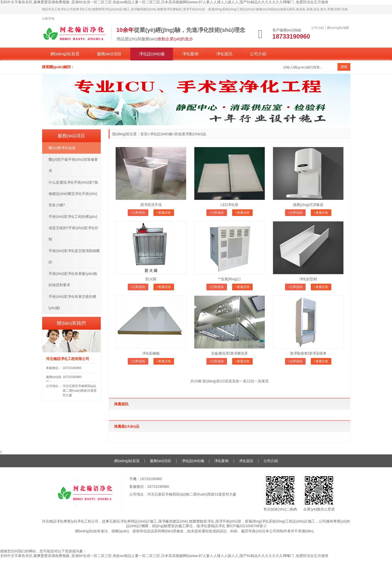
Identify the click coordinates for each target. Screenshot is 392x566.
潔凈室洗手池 (151, 205)
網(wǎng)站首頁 (65, 54)
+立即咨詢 (138, 213)
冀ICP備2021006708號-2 (246, 526)
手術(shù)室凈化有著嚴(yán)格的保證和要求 (73, 279)
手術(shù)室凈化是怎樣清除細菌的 (74, 256)
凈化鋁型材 (308, 279)
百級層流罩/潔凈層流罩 (230, 353)
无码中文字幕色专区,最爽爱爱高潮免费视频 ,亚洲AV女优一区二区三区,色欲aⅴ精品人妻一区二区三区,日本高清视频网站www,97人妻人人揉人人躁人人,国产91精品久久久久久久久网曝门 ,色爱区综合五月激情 (164, 2)
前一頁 (241, 381)
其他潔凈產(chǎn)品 (190, 134)
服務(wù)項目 (109, 54)
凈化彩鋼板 (151, 353)
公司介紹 (258, 54)
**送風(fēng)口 (229, 279)
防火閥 (151, 279)
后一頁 (256, 381)
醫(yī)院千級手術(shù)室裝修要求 (73, 165)
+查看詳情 (164, 213)
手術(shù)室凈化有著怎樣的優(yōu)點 (72, 302)
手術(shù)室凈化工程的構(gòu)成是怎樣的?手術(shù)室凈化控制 (74, 228)
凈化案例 (190, 54)
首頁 (144, 134)
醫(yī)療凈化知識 (62, 148)
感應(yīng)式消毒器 (308, 205)
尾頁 (265, 381)
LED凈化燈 (229, 205)
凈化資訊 (224, 54)
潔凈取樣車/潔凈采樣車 (308, 353)
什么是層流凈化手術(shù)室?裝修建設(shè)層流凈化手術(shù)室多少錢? (74, 194)
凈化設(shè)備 (152, 54)
